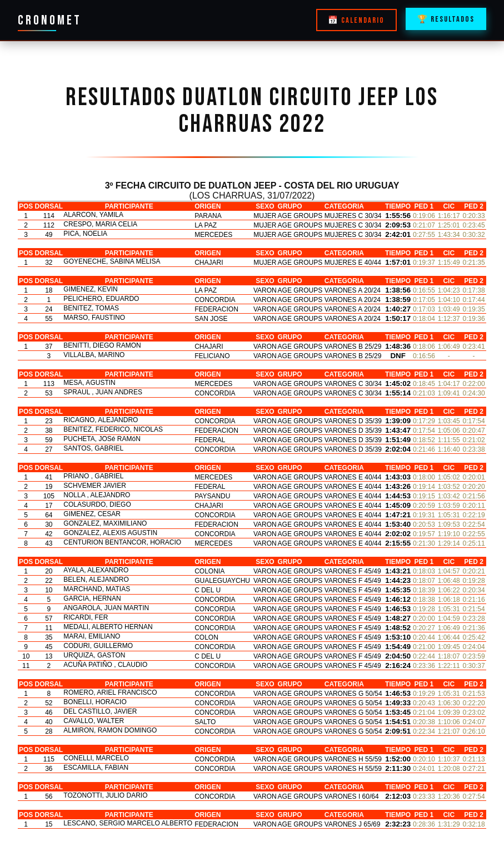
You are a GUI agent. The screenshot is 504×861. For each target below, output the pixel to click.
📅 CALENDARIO (356, 20)
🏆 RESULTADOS (446, 19)
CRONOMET (50, 20)
